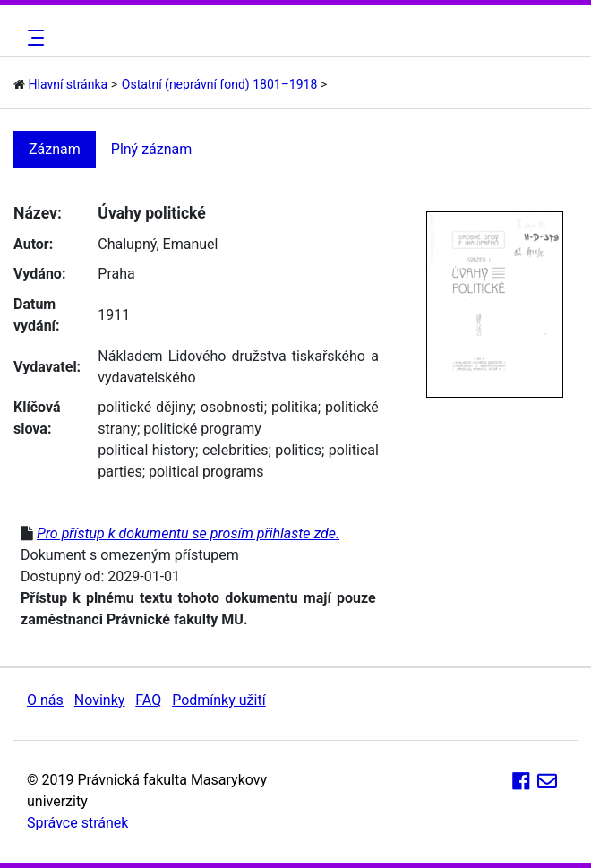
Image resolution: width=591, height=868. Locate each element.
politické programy (202, 429)
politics (298, 450)
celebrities (235, 450)
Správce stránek (77, 823)
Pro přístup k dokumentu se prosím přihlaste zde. (188, 533)
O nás (45, 700)
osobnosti (232, 407)
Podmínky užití (218, 700)
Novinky (100, 700)
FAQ (148, 700)
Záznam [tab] (55, 149)
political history (146, 450)
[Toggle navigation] (33, 38)
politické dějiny (145, 407)
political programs (206, 472)
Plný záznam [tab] (152, 149)
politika (295, 407)
